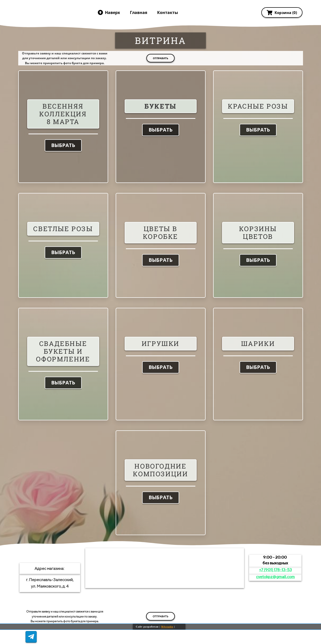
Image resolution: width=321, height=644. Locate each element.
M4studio (167, 627)
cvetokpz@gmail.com (275, 577)
